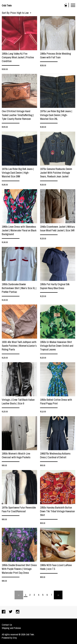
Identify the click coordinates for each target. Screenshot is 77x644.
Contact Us (7, 625)
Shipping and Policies (11, 628)
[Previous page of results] (19, 595)
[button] (21, 13)
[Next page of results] (58, 595)
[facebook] (4, 612)
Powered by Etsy (9, 638)
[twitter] (11, 612)
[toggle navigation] (73, 5)
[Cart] (66, 6)
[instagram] (18, 612)
